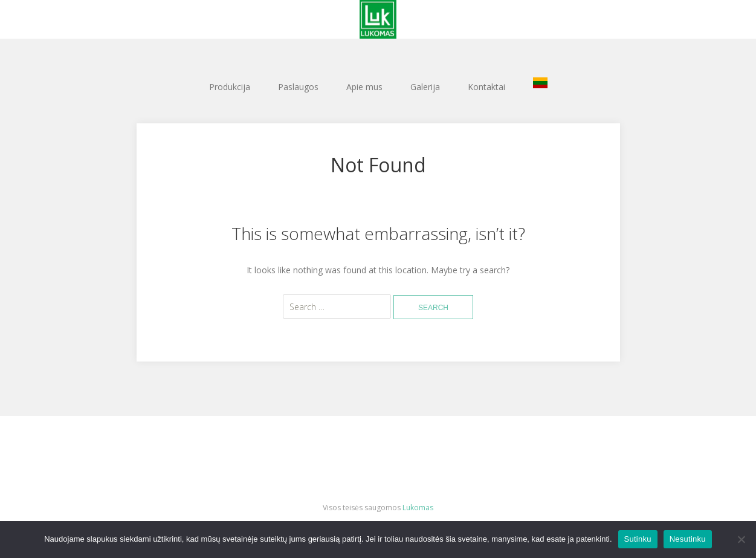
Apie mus (364, 87)
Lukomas (418, 508)
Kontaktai (486, 87)
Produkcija (230, 87)
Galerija (425, 87)
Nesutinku (688, 539)
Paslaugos (298, 87)
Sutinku (638, 539)
